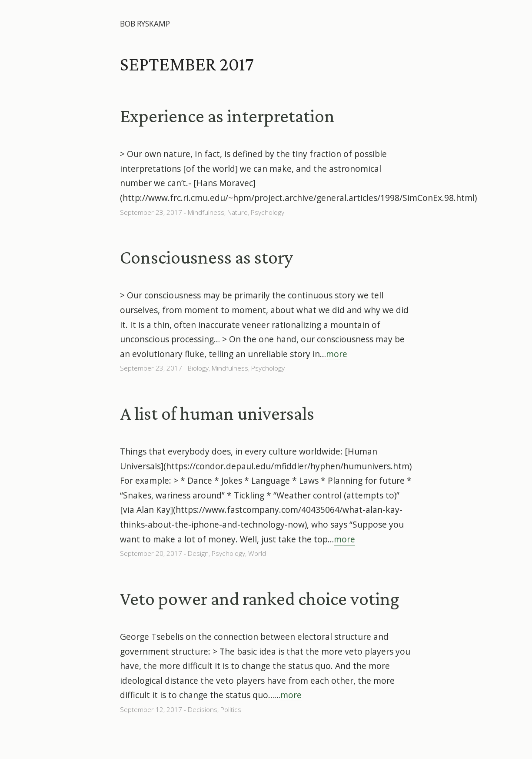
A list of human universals (217, 413)
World (257, 553)
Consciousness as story (206, 257)
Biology (198, 368)
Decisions (203, 710)
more (337, 354)
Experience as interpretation (227, 116)
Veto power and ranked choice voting (260, 599)
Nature (238, 212)
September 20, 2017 (151, 553)
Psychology (268, 212)
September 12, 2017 (151, 710)
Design (198, 553)
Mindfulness (206, 212)
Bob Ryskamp (145, 24)
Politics (231, 710)
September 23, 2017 (151, 212)
